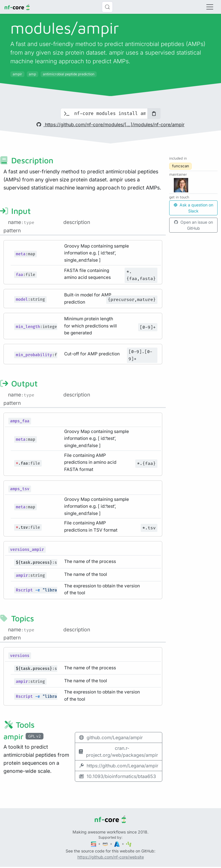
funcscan (181, 166)
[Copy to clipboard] (154, 114)
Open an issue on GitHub (194, 225)
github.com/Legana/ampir (111, 737)
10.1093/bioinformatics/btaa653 (117, 776)
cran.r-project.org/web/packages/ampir (118, 752)
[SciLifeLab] (129, 844)
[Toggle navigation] (210, 7)
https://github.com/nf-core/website (111, 857)
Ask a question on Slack (194, 208)
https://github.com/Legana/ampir (118, 766)
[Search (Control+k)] (107, 7)
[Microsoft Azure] (117, 844)
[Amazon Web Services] (106, 844)
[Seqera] (94, 844)
